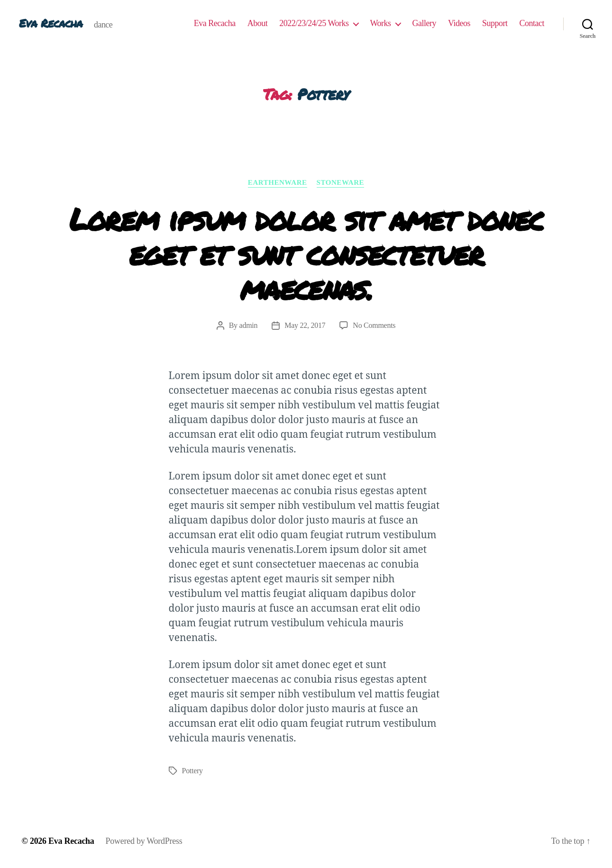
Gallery (424, 23)
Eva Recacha (51, 23)
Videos (459, 23)
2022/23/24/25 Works (314, 23)
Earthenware (278, 182)
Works (381, 23)
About (258, 23)
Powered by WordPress (144, 841)
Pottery (192, 771)
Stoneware (341, 182)
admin (249, 325)
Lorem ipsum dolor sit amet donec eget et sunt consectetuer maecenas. (306, 253)
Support (495, 23)
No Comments (374, 325)
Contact (532, 23)
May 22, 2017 (305, 325)
